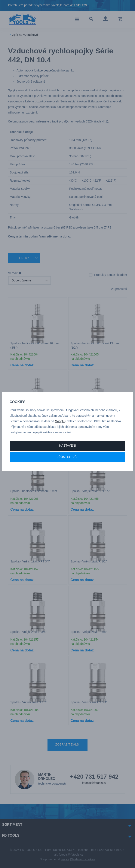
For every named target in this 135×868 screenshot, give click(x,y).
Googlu (60, 421)
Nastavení (67, 446)
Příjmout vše (67, 457)
